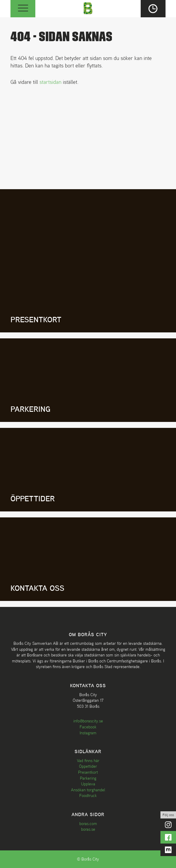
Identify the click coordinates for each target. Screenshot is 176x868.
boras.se (88, 829)
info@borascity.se (88, 721)
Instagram (88, 733)
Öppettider (88, 766)
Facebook (88, 727)
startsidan (50, 82)
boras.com (88, 824)
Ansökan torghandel (88, 790)
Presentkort (88, 772)
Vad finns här (88, 761)
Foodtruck (88, 795)
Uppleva (88, 784)
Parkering (88, 778)
